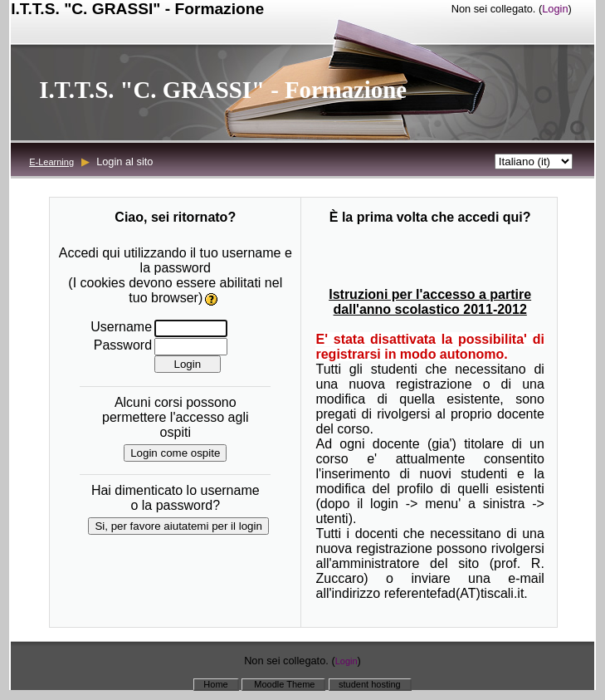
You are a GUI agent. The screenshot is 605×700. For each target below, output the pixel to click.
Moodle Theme (283, 684)
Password (123, 345)
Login (555, 9)
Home (215, 684)
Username (121, 327)
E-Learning (51, 162)
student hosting (370, 684)
